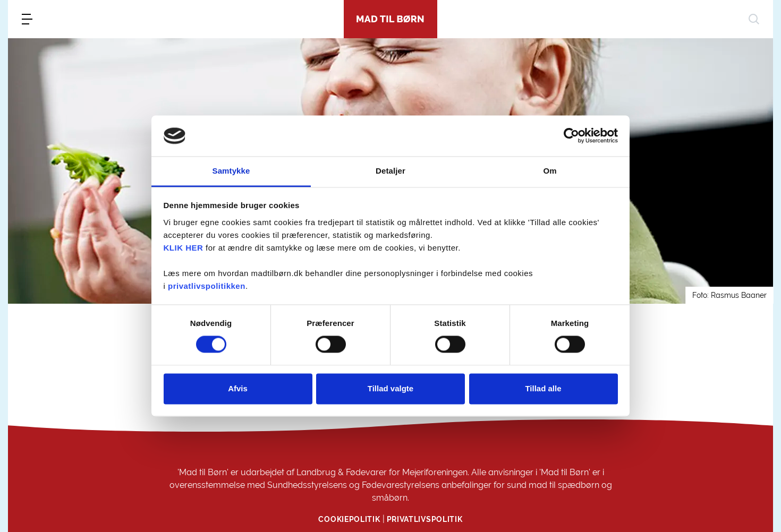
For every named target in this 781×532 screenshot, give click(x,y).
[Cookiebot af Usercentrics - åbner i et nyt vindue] (571, 136)
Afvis (238, 388)
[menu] (27, 19)
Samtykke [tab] (231, 171)
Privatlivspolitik (425, 519)
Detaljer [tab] (390, 171)
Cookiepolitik (349, 519)
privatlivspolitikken (207, 286)
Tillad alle (543, 388)
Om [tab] (550, 171)
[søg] (754, 19)
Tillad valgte (390, 388)
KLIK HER (184, 248)
